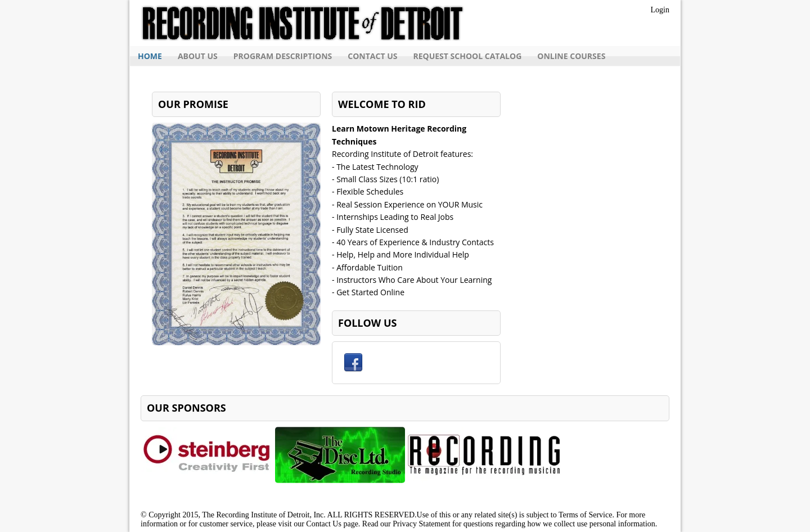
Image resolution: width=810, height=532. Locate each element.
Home (150, 56)
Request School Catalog (467, 56)
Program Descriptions (283, 56)
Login (660, 10)
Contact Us (372, 56)
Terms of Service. (586, 515)
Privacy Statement (421, 524)
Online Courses (571, 56)
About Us (198, 56)
